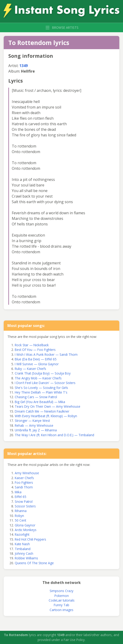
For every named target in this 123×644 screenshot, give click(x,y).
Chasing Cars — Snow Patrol (36, 397)
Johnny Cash (24, 553)
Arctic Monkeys (26, 530)
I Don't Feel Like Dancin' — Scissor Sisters (45, 383)
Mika (18, 492)
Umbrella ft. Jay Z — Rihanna (36, 430)
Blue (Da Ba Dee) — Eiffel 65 (36, 359)
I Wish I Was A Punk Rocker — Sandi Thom (46, 354)
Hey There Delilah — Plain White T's (41, 392)
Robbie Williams (26, 558)
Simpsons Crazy (61, 591)
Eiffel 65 (21, 497)
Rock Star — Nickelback (32, 345)
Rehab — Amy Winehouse (34, 425)
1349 (24, 66)
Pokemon (62, 596)
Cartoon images (61, 610)
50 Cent (20, 520)
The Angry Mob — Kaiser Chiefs (38, 378)
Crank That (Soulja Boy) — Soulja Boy (43, 373)
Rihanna (21, 511)
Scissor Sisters (25, 506)
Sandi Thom (24, 487)
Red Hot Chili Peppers (30, 539)
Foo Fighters (24, 482)
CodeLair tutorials (62, 600)
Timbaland (23, 549)
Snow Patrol (24, 501)
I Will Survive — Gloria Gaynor (37, 364)
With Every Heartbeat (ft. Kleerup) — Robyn (46, 416)
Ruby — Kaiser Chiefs (30, 369)
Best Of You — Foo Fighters (35, 350)
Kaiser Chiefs (24, 478)
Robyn (19, 516)
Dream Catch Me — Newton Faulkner (42, 411)
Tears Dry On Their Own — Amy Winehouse (48, 406)
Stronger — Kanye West (32, 421)
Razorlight (22, 534)
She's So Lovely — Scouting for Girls (41, 388)
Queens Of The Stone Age (34, 563)
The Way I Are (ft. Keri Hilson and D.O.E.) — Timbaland (54, 435)
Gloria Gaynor (25, 525)
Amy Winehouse (27, 473)
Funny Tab (61, 605)
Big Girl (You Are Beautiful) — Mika (40, 402)
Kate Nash (22, 544)
